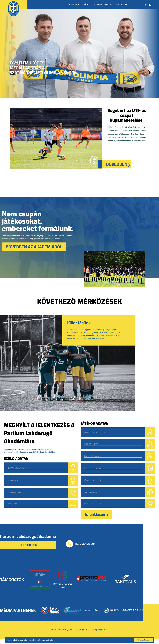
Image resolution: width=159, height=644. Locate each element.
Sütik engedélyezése (143, 640)
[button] (113, 165)
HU (145, 5)
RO (150, 5)
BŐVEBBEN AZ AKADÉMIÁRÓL (34, 247)
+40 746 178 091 (85, 544)
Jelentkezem (96, 514)
